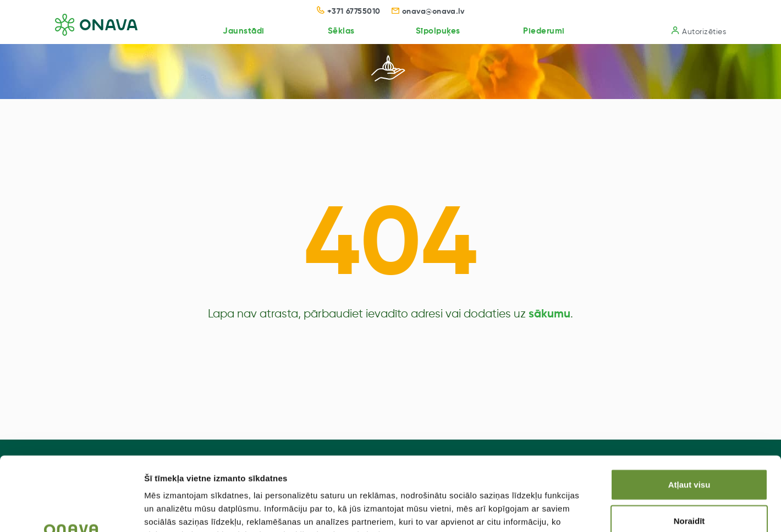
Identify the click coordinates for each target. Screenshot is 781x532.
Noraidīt (689, 451)
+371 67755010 (349, 12)
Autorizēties (699, 31)
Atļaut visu (689, 415)
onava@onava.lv (428, 12)
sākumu (549, 314)
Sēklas (341, 31)
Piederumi (544, 31)
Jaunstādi (244, 31)
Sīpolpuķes (438, 31)
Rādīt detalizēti (599, 510)
